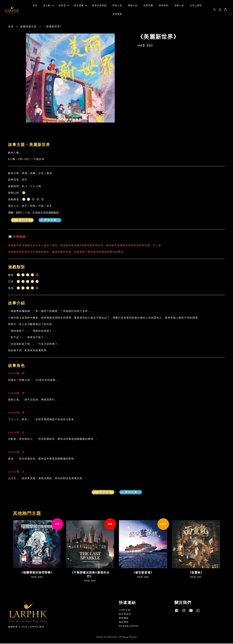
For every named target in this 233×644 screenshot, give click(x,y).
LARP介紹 (125, 610)
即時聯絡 (124, 619)
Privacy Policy (128, 637)
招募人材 (179, 6)
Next (128, 79)
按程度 (64, 6)
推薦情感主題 (28, 27)
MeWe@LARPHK (129, 626)
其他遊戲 (117, 14)
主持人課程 (196, 6)
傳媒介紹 (133, 6)
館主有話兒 (125, 614)
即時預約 (164, 6)
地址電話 (124, 622)
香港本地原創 (99, 6)
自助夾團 (148, 6)
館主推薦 (81, 6)
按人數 (48, 6)
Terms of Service (107, 637)
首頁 (35, 6)
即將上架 (117, 6)
